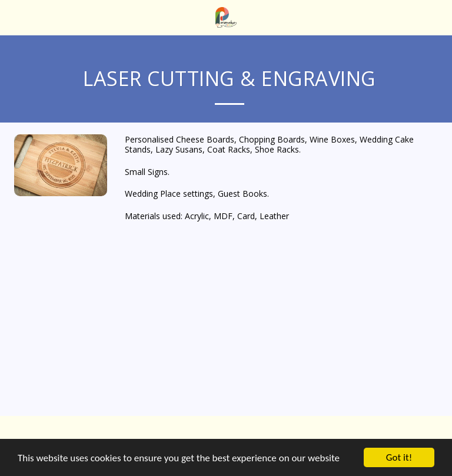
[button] (13, 17)
